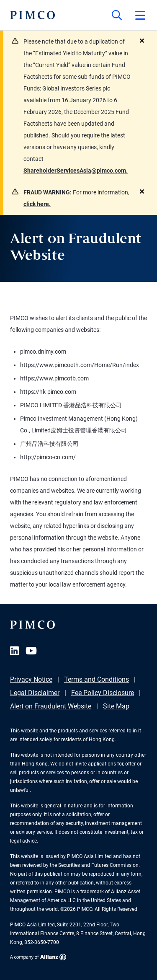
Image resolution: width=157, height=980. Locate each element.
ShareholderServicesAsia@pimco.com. (76, 171)
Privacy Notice (31, 679)
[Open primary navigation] (140, 15)
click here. (37, 204)
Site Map (116, 706)
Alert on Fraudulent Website (51, 706)
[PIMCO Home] (32, 15)
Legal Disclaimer (35, 693)
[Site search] (117, 15)
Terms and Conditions (97, 679)
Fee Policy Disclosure (103, 693)
